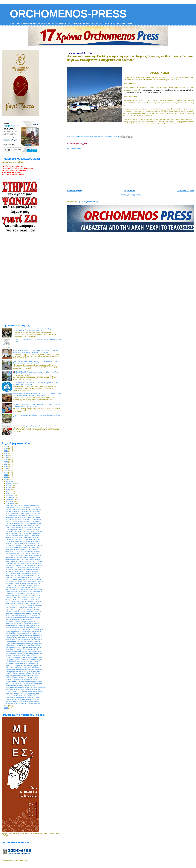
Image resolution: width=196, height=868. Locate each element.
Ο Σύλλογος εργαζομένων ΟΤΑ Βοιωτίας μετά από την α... (24, 575)
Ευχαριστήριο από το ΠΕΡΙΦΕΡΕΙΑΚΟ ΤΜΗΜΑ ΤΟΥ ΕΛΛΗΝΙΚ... (26, 688)
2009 (6, 447)
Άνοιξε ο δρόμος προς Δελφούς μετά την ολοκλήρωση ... (23, 614)
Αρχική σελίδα (130, 191)
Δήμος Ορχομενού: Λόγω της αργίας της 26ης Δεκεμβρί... (24, 579)
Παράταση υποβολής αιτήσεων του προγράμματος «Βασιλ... (25, 644)
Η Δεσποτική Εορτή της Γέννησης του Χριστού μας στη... (23, 597)
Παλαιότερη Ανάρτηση (186, 191)
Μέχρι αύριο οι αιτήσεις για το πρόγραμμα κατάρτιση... (23, 694)
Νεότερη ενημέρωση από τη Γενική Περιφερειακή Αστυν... (24, 672)
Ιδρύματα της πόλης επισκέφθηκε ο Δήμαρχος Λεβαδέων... (24, 682)
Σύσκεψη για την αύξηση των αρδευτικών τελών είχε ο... (23, 569)
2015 (6, 460)
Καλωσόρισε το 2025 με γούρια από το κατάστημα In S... (23, 549)
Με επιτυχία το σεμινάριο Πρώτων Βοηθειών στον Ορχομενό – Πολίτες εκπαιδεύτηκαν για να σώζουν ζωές (35, 330)
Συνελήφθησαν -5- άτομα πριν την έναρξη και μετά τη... (23, 516)
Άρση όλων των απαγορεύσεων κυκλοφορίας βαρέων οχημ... (25, 670)
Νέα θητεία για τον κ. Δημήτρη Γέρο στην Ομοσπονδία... (23, 674)
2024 (6, 479)
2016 (6, 462)
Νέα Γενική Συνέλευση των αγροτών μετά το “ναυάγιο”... (23, 585)
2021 (6, 473)
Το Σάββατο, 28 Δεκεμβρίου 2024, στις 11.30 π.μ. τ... (22, 650)
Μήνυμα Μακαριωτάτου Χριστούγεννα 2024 (19, 620)
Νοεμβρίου (10, 501)
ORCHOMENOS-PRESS (68, 14)
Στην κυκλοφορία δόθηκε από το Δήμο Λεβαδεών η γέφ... (24, 554)
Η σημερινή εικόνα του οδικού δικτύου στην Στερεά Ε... (23, 678)
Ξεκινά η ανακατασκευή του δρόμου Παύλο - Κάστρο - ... (23, 702)
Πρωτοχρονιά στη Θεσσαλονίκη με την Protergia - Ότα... (23, 638)
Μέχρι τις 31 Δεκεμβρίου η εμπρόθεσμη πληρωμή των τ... (24, 666)
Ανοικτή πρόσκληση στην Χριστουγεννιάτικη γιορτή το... (23, 514)
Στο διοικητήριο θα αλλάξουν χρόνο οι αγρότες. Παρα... (23, 626)
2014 (6, 457)
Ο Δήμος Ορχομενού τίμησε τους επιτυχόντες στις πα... (23, 676)
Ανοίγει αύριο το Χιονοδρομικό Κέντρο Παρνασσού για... (23, 547)
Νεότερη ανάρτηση (75, 191)
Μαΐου (8, 489)
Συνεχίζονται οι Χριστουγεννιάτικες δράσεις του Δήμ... (22, 664)
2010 (6, 449)
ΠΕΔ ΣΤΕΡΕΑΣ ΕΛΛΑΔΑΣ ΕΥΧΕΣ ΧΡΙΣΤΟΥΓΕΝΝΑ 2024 (24, 605)
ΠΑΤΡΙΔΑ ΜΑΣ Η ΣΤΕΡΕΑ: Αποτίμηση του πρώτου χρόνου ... (25, 692)
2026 (6, 708)
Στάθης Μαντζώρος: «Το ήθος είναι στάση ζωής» (21, 587)
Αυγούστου (10, 495)
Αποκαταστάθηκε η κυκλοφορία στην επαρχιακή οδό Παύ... (24, 654)
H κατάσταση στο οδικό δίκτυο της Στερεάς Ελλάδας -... (23, 662)
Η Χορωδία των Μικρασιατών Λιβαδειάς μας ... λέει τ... (23, 698)
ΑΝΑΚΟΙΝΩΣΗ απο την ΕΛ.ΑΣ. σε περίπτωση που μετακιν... (25, 658)
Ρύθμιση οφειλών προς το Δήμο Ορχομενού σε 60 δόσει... (24, 601)
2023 (6, 477)
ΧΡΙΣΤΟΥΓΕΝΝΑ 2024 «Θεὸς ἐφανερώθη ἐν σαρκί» (22, 608)
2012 (6, 453)
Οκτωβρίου (10, 499)
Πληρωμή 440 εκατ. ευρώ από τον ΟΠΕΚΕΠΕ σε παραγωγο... (25, 581)
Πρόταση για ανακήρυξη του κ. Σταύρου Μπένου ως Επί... (24, 523)
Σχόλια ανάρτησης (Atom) (88, 202)
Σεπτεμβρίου (10, 497)
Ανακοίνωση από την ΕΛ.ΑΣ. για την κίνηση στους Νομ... (23, 624)
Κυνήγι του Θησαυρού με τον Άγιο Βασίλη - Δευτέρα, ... (23, 656)
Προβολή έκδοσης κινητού (131, 195)
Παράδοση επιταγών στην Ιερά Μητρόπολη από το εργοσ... (24, 510)
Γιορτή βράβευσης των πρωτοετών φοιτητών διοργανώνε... (24, 636)
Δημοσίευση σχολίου (74, 148)
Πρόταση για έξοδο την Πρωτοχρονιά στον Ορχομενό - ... (23, 700)
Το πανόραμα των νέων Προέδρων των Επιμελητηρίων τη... (24, 640)
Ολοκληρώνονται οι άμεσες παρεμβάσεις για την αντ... (23, 538)
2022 (6, 475)
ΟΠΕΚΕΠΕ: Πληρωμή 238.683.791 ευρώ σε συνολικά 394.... (25, 684)
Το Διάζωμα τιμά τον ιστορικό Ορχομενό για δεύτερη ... (23, 616)
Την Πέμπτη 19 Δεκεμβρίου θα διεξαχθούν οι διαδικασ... (23, 511)
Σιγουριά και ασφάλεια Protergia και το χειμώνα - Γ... (22, 622)
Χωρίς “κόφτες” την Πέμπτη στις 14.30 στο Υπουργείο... (23, 508)
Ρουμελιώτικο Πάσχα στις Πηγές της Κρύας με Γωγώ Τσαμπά (34, 426)
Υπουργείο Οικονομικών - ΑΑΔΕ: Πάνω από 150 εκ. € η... (24, 612)
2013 (6, 455)
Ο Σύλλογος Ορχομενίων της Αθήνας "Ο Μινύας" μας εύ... (24, 603)
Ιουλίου (9, 493)
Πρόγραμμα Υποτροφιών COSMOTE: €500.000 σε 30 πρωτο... (26, 532)
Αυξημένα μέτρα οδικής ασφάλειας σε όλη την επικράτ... (23, 577)
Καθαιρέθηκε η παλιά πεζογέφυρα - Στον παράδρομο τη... (24, 652)
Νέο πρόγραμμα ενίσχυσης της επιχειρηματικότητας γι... (23, 541)
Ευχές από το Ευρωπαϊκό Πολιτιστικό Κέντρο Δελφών (22, 522)
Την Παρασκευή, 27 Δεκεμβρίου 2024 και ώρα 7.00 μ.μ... (23, 573)
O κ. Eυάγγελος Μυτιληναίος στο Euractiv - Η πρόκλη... (23, 526)
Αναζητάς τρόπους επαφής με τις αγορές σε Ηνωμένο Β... (24, 520)
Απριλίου (9, 487)
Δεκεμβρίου (10, 504)
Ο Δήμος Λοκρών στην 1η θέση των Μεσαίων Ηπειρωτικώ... (24, 560)
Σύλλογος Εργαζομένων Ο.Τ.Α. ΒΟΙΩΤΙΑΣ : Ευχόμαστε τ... (24, 533)
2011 (6, 451)
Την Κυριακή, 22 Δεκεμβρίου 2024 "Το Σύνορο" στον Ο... (23, 544)
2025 (6, 706)
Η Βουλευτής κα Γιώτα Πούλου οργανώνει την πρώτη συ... (24, 563)
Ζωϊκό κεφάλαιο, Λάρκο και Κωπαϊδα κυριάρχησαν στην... (24, 690)
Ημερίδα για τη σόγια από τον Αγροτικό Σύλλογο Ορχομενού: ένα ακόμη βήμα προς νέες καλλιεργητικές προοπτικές (36, 351)
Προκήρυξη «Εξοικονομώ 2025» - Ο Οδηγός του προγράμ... (25, 660)
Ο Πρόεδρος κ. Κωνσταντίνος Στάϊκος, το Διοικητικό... (22, 572)
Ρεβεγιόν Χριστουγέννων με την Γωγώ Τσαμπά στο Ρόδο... (24, 545)
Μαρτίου (9, 485)
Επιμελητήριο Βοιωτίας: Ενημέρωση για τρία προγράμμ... (24, 648)
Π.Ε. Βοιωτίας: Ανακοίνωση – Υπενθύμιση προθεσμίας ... (24, 539)
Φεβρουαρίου (11, 483)
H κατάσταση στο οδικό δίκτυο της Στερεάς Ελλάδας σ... (23, 642)
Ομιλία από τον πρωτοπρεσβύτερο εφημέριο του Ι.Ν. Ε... (23, 557)
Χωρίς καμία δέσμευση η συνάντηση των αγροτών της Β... (24, 567)
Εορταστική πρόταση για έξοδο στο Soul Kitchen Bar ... (23, 628)
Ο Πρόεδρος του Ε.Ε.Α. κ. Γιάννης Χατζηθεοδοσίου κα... (23, 704)
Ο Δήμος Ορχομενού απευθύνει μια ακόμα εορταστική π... (24, 517)
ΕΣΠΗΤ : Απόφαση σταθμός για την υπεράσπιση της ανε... (24, 527)
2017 (6, 464)
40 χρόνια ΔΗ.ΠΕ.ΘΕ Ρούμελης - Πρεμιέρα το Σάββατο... (24, 646)
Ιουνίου (9, 491)
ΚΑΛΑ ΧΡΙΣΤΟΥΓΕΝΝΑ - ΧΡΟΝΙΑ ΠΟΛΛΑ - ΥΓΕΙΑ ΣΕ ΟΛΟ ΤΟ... (26, 630)
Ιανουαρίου (10, 481)
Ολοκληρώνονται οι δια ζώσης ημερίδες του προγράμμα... (24, 551)
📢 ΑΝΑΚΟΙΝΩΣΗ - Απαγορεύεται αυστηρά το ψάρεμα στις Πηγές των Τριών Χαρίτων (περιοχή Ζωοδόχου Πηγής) (36, 373)
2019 (6, 468)
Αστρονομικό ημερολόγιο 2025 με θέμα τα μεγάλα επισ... (23, 595)
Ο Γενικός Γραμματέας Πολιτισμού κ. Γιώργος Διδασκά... (23, 599)
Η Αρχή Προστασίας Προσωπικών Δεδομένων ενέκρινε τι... (24, 591)
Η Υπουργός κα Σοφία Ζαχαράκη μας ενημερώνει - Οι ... (23, 593)
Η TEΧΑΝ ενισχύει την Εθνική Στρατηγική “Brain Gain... (23, 529)
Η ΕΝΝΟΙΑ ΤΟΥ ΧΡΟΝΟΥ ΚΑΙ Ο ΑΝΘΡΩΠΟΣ (20, 696)
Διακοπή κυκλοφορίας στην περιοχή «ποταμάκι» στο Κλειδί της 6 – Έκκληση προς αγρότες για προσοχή (36, 362)
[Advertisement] (132, 168)
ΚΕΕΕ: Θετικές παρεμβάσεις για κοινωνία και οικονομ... (23, 505)
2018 (6, 466)
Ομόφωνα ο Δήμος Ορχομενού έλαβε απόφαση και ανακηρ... (25, 589)
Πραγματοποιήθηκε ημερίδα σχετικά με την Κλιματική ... (23, 535)
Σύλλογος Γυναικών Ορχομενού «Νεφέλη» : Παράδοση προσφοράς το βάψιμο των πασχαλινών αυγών (37, 405)
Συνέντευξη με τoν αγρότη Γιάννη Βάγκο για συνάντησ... (23, 583)
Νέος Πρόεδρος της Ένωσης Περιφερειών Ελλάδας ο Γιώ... (24, 555)
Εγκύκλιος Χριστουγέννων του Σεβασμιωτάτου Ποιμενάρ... (24, 618)
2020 (6, 471)
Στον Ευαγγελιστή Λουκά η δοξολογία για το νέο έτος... (23, 668)
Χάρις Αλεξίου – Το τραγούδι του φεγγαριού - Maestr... (23, 610)
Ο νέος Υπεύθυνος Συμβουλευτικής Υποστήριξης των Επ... (24, 561)
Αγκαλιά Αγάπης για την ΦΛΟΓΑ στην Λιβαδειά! (20, 686)
